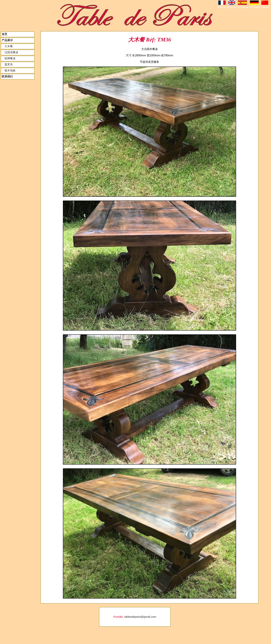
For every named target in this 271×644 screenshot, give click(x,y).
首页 (4, 34)
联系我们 (7, 77)
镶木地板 (9, 70)
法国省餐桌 (10, 52)
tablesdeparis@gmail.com (140, 617)
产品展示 (7, 40)
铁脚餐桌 (9, 58)
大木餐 (7, 46)
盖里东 (7, 64)
